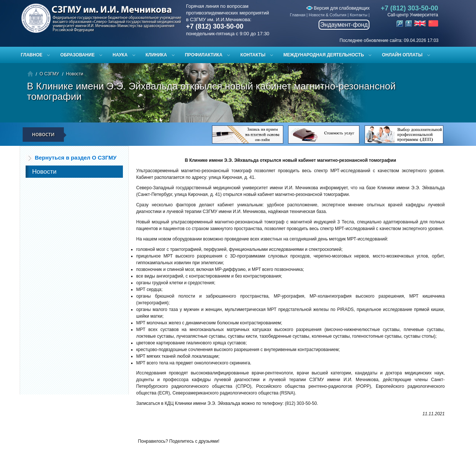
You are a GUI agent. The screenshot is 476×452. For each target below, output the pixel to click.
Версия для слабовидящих (338, 8)
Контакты (359, 15)
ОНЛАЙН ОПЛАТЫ (402, 55)
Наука (120, 55)
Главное (32, 55)
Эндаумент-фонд (344, 25)
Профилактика (204, 55)
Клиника (156, 55)
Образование (78, 55)
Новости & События (328, 15)
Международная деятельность (324, 55)
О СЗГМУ (49, 74)
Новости (75, 74)
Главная (298, 15)
